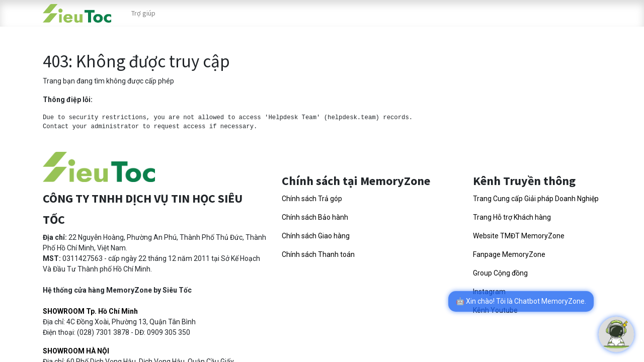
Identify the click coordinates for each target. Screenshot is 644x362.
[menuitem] (143, 13)
